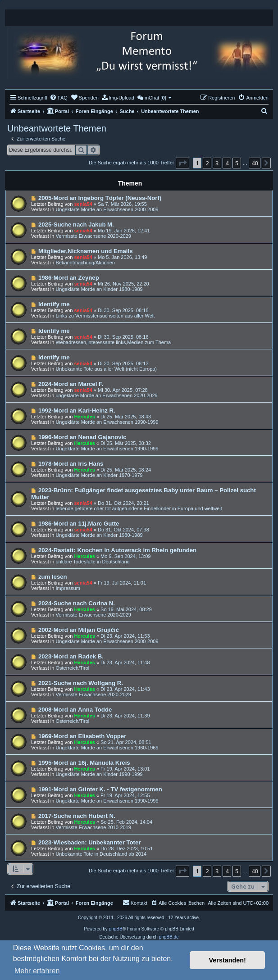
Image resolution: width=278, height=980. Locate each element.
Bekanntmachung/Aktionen (85, 263)
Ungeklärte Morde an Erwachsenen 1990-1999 (107, 422)
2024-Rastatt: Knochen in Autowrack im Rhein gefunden (117, 550)
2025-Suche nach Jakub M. (76, 225)
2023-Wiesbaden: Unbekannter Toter (90, 842)
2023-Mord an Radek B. (71, 656)
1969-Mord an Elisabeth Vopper (82, 736)
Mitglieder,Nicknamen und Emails (86, 251)
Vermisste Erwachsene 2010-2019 (93, 827)
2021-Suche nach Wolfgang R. (81, 683)
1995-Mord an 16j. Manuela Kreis (84, 763)
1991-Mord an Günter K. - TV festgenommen (100, 789)
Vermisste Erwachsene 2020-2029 (93, 236)
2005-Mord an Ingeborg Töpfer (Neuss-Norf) (100, 198)
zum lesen (53, 577)
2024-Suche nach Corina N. (77, 603)
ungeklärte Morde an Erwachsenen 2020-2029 (106, 395)
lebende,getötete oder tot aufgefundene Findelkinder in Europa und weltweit (139, 508)
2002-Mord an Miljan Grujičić (79, 630)
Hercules (84, 417)
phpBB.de (169, 937)
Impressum (68, 588)
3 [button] (217, 163)
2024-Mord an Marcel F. (71, 384)
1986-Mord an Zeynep (69, 278)
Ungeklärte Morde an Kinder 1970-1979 (99, 475)
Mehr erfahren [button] (37, 971)
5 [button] (237, 163)
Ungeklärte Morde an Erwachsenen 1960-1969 (107, 748)
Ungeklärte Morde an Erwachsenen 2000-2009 (107, 209)
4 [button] (227, 163)
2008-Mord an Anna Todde (75, 710)
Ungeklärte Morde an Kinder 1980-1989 (99, 289)
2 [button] (207, 163)
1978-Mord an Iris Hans (71, 464)
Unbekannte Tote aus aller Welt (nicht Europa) (106, 369)
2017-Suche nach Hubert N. (77, 816)
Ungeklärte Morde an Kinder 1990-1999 (99, 774)
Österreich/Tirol (72, 668)
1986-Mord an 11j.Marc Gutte (79, 524)
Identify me (54, 304)
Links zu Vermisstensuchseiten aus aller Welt (105, 316)
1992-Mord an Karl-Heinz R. (77, 411)
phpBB (116, 929)
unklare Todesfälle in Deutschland (92, 562)
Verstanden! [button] (228, 960)
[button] (182, 163)
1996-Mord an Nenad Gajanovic (82, 437)
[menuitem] (59, 98)
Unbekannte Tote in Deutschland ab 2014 (101, 854)
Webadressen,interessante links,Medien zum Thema (113, 342)
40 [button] (255, 163)
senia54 (83, 204)
